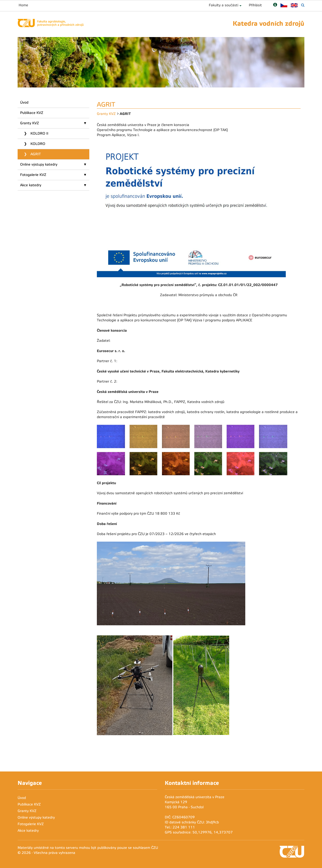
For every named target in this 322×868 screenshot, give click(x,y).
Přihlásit (255, 5)
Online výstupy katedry (39, 164)
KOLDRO (37, 144)
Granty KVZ (30, 123)
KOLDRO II (39, 133)
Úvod (24, 102)
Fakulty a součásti (224, 5)
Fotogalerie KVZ (33, 175)
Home (23, 5)
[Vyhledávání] (303, 5)
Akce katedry (31, 185)
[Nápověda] (275, 5)
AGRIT (35, 154)
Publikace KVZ (32, 113)
